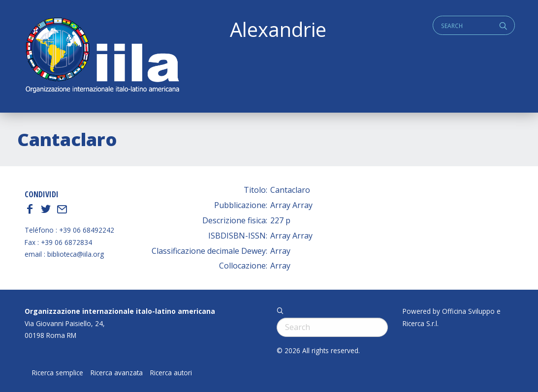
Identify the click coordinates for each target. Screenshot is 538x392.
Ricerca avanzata (117, 373)
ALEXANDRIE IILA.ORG (102, 56)
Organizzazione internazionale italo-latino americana (120, 311)
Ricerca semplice (58, 373)
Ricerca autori (171, 373)
